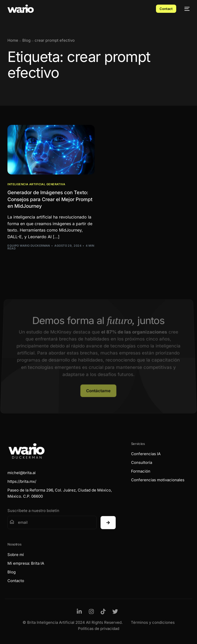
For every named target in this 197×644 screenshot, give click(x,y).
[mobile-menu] (185, 9)
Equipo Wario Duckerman (29, 246)
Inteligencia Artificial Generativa (36, 184)
